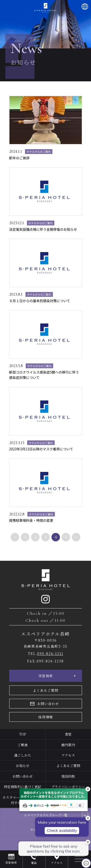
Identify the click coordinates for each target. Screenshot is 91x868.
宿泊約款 (68, 776)
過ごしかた (23, 755)
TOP (23, 734)
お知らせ (23, 766)
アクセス (68, 755)
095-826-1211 (50, 653)
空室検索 (46, 676)
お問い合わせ (48, 704)
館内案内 (68, 745)
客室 (68, 734)
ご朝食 (23, 745)
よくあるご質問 (45, 690)
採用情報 (46, 717)
